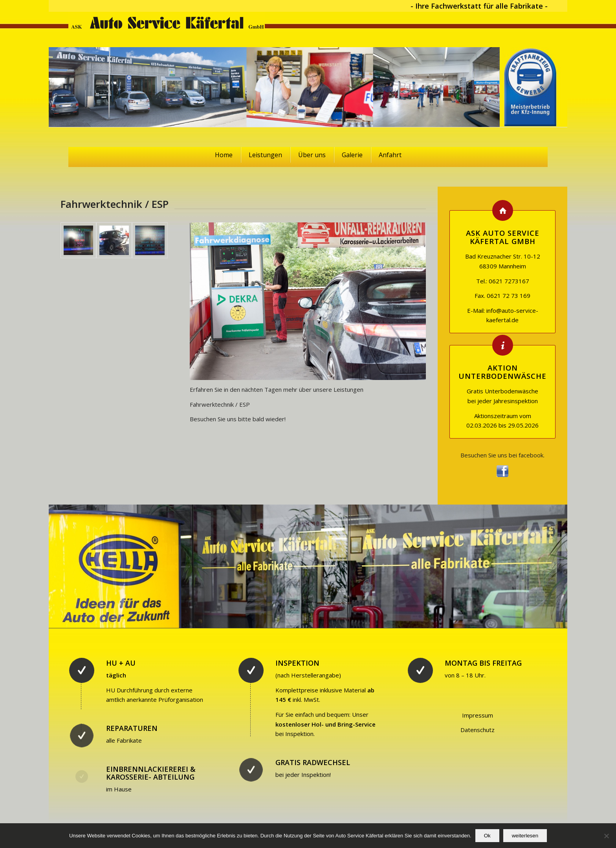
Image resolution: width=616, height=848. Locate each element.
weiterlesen (525, 836)
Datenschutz (478, 730)
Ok (487, 836)
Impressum (478, 715)
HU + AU (121, 663)
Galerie (352, 155)
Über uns (312, 155)
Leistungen (265, 155)
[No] (606, 836)
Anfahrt (390, 155)
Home (224, 155)
